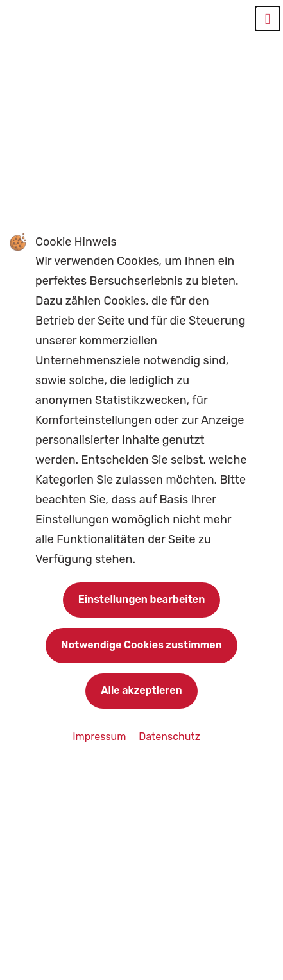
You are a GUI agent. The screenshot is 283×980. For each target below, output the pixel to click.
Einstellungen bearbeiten (142, 599)
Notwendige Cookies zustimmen (141, 645)
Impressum (100, 737)
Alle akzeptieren (141, 690)
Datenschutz (169, 737)
